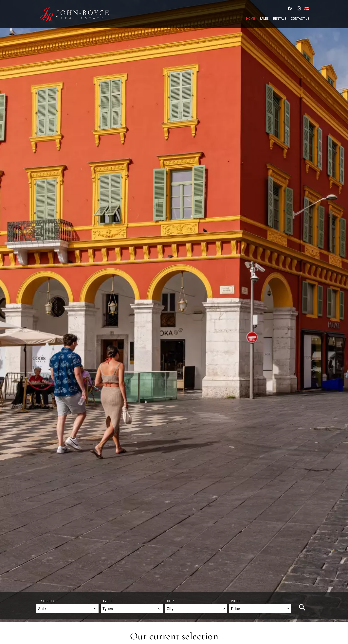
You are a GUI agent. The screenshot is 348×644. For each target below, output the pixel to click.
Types (108, 601)
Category (47, 601)
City (171, 601)
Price (236, 601)
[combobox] (67, 609)
